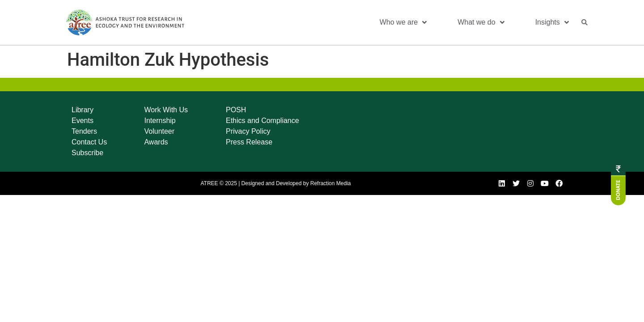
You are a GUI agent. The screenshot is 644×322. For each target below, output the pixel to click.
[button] (585, 22)
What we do (481, 22)
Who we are (403, 22)
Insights (552, 22)
